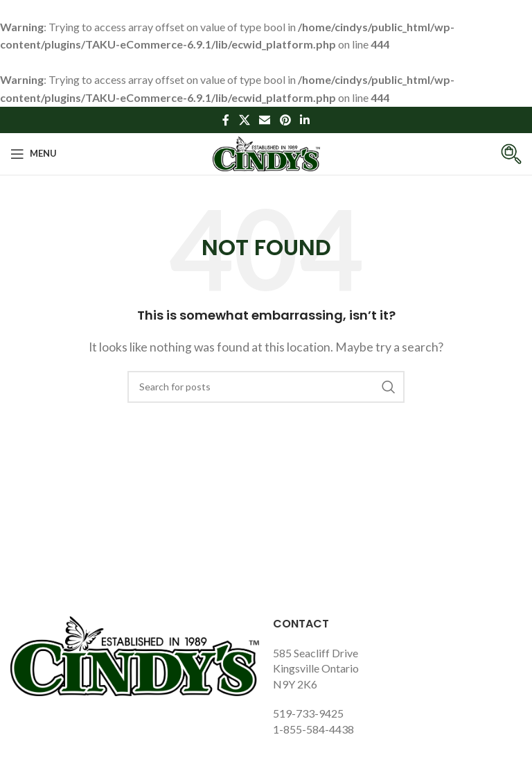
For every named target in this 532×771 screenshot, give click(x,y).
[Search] (266, 387)
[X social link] (244, 120)
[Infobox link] (501, 154)
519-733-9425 (308, 713)
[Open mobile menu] (34, 154)
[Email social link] (265, 120)
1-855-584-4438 (313, 729)
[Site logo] (266, 152)
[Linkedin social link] (304, 120)
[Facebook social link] (226, 120)
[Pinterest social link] (285, 120)
